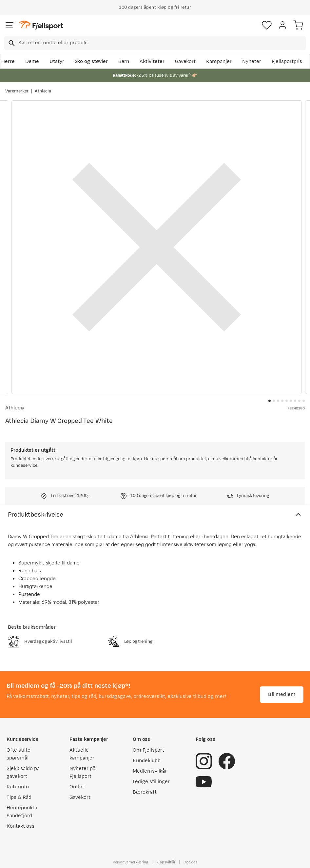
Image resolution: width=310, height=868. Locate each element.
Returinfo (18, 787)
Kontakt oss (20, 826)
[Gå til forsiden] (41, 25)
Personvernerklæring (130, 862)
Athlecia (43, 91)
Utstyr (57, 61)
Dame (32, 61)
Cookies (191, 862)
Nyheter (252, 61)
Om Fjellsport (149, 750)
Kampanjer (219, 61)
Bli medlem (282, 694)
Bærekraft (145, 792)
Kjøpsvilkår (166, 862)
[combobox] (155, 43)
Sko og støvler (91, 61)
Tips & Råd (19, 797)
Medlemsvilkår (150, 771)
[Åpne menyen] (10, 25)
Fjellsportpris (287, 61)
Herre (8, 61)
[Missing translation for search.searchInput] (11, 43)
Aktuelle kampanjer (82, 754)
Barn (124, 61)
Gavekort (185, 61)
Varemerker (17, 91)
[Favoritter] (267, 25)
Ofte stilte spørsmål (19, 754)
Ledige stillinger (151, 782)
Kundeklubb (147, 761)
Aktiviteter (152, 61)
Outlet (77, 787)
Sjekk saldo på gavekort (23, 772)
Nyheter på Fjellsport (82, 772)
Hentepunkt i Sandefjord (22, 812)
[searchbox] (162, 43)
